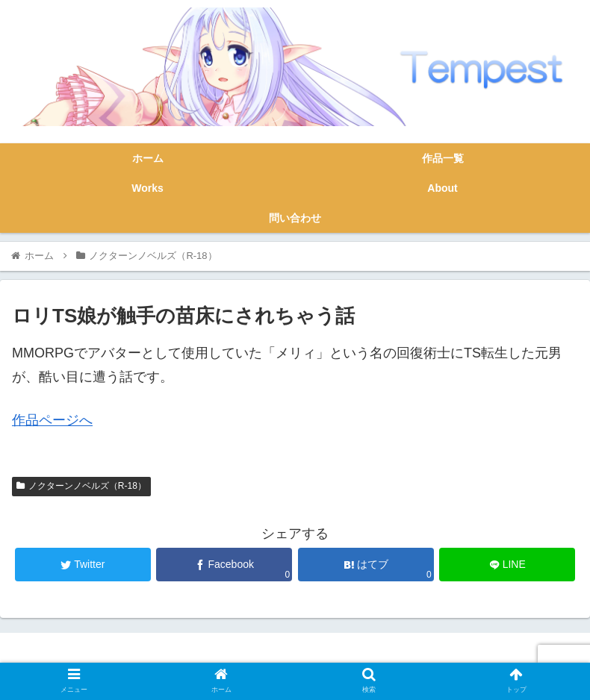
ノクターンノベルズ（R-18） (81, 486)
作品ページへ (52, 420)
